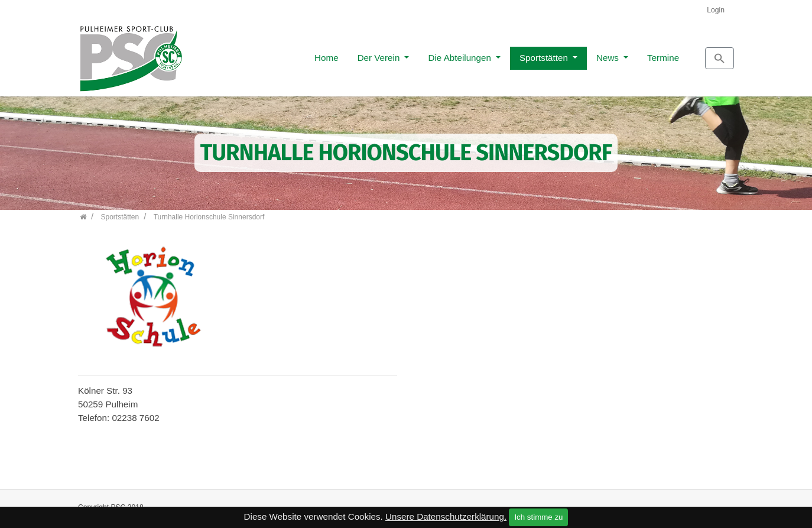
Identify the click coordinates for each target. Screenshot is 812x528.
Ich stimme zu (538, 517)
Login (716, 10)
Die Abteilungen (407, 54)
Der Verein (327, 54)
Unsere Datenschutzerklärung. (446, 516)
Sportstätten (492, 54)
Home (273, 54)
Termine (610, 54)
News (556, 54)
